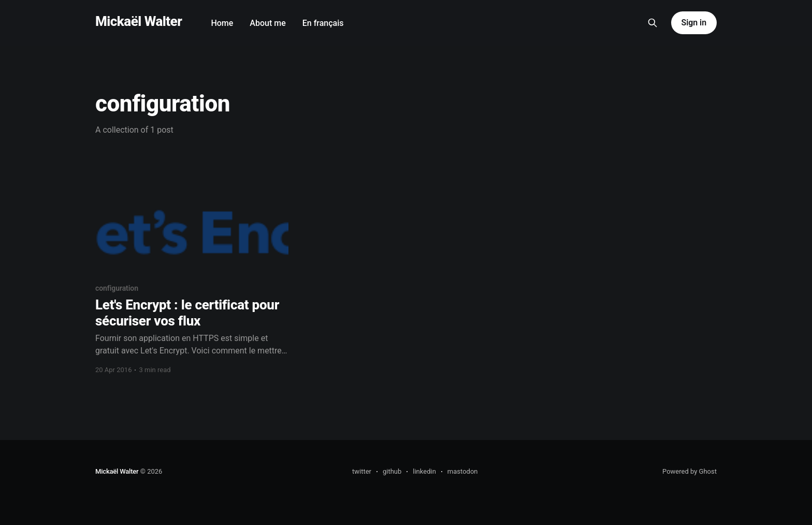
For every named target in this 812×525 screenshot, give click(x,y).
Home (222, 23)
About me (267, 23)
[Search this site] (653, 23)
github (392, 471)
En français (323, 23)
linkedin (424, 471)
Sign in (694, 23)
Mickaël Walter (139, 22)
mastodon (463, 471)
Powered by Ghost (690, 471)
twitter (362, 471)
